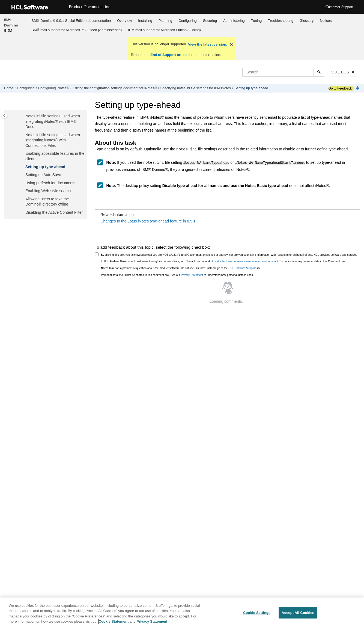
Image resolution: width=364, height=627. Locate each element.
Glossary (307, 21)
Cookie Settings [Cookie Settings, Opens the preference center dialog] (257, 613)
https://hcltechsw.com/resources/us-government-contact (244, 261)
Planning (165, 21)
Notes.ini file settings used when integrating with (53, 121)
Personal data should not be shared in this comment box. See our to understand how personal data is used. (177, 275)
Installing (145, 21)
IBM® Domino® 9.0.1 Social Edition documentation (71, 21)
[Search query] (283, 72)
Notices (326, 21)
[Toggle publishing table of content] (4, 115)
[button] (23, 116)
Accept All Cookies (298, 613)
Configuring (188, 21)
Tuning (256, 21)
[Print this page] (358, 88)
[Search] (319, 72)
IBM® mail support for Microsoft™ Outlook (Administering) (76, 30)
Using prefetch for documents (50, 182)
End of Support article (169, 55)
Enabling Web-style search (48, 190)
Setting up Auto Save (43, 174)
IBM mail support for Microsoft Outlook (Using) (164, 30)
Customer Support (339, 7)
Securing (210, 21)
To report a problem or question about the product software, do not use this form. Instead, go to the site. (181, 268)
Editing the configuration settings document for (115, 88)
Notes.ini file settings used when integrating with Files (53, 140)
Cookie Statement (114, 622)
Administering (234, 21)
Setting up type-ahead (251, 88)
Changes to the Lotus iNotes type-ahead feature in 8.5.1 (148, 221)
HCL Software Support (242, 268)
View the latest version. (207, 44)
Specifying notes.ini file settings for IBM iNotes (195, 88)
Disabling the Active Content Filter (54, 212)
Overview (124, 21)
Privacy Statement (192, 275)
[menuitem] (71, 20)
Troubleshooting (281, 21)
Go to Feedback (340, 88)
